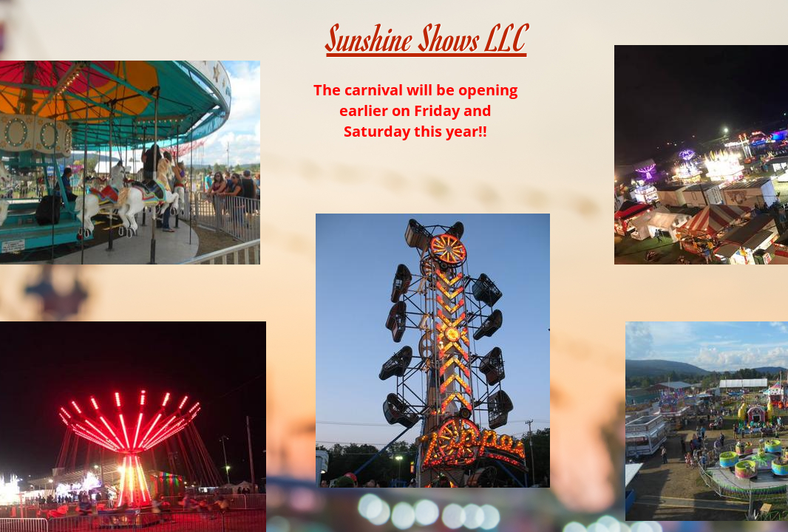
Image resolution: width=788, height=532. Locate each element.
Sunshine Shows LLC (427, 37)
